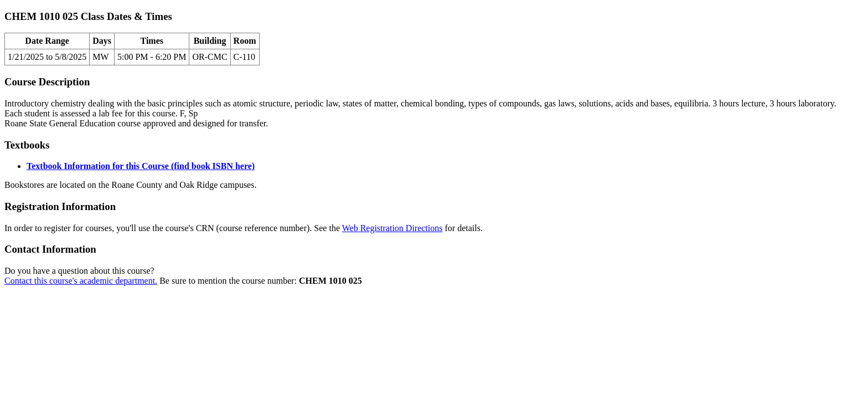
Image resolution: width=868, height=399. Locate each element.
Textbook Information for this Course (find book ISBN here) (141, 166)
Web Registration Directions (392, 228)
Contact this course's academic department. (81, 281)
